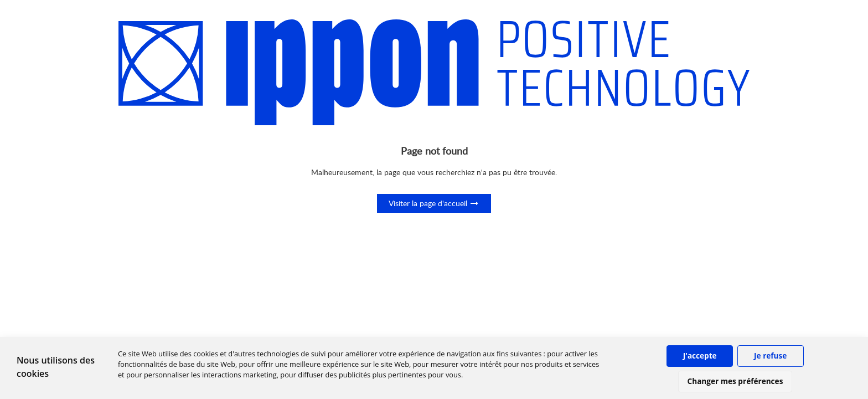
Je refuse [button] (770, 355)
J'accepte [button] (700, 355)
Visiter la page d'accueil (434, 203)
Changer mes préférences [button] (735, 381)
